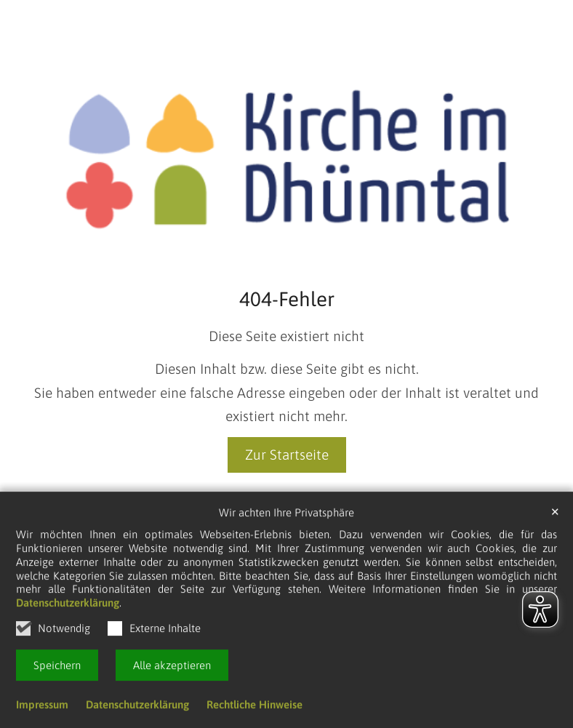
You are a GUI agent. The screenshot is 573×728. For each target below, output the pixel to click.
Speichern (57, 668)
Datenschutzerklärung (68, 605)
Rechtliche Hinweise (255, 707)
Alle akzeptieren (172, 668)
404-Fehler (287, 299)
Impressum (42, 707)
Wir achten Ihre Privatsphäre (286, 515)
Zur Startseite (287, 455)
